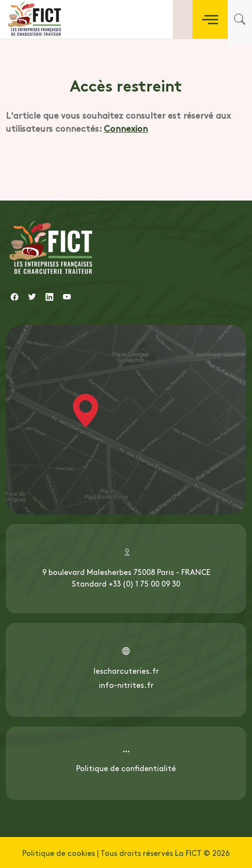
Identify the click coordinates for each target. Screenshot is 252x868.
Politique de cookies (59, 852)
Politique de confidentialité (126, 768)
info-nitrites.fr (126, 684)
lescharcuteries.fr (126, 670)
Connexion (126, 128)
